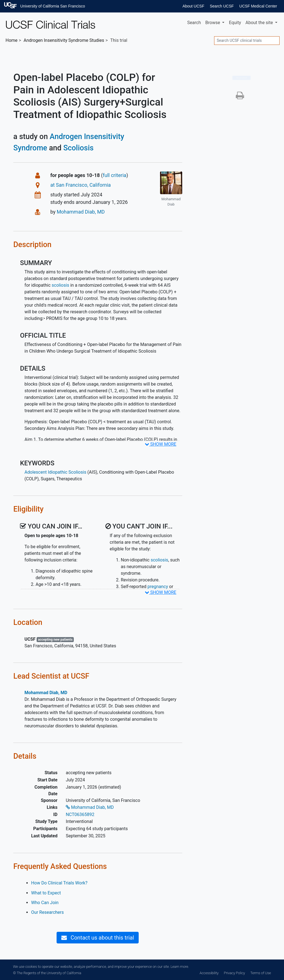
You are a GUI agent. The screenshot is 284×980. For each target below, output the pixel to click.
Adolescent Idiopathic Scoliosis (55, 472)
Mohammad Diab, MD (81, 212)
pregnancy (158, 587)
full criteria (115, 175)
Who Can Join (45, 903)
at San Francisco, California (80, 185)
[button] (240, 97)
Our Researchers (47, 912)
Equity (235, 23)
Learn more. (180, 967)
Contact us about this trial (98, 938)
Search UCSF (222, 6)
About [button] (260, 23)
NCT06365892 (80, 814)
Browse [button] (213, 23)
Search (194, 23)
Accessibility (209, 973)
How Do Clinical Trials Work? (59, 883)
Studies (64, 40)
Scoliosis (78, 148)
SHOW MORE (161, 444)
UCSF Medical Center (258, 6)
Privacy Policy (234, 973)
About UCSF (193, 6)
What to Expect (46, 893)
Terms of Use (261, 973)
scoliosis (60, 285)
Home (12, 40)
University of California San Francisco (53, 6)
